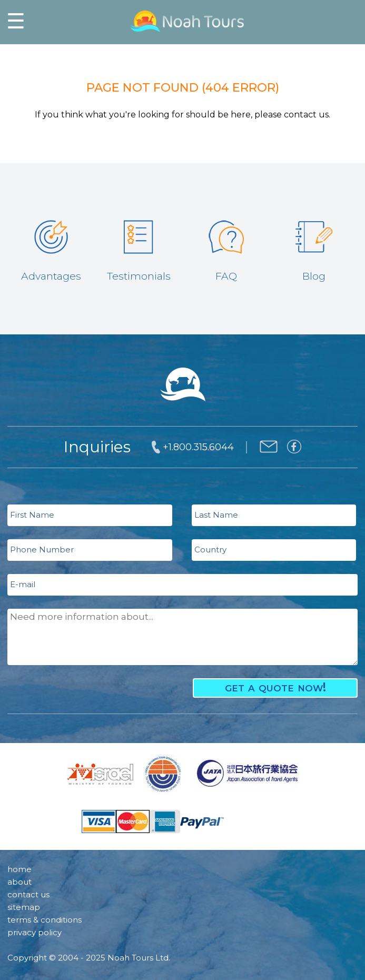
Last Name (216, 515)
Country (210, 550)
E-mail (23, 584)
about (19, 882)
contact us (28, 894)
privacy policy (34, 932)
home (19, 869)
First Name (32, 515)
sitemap (24, 907)
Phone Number (42, 550)
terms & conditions (45, 920)
